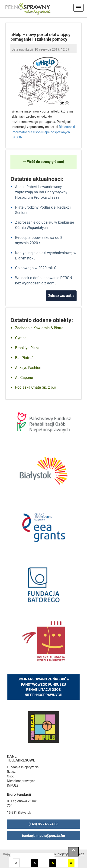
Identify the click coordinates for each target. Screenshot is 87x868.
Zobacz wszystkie (61, 296)
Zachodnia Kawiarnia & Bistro (39, 328)
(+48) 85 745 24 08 (43, 824)
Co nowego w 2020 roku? (36, 268)
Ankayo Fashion (28, 368)
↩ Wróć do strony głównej (43, 162)
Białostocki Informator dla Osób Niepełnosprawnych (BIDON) (43, 132)
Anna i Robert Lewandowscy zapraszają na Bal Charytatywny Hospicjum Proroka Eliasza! (41, 192)
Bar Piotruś (24, 358)
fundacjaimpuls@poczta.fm (44, 836)
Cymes (21, 338)
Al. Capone (24, 378)
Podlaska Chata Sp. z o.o (36, 387)
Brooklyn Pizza (27, 348)
